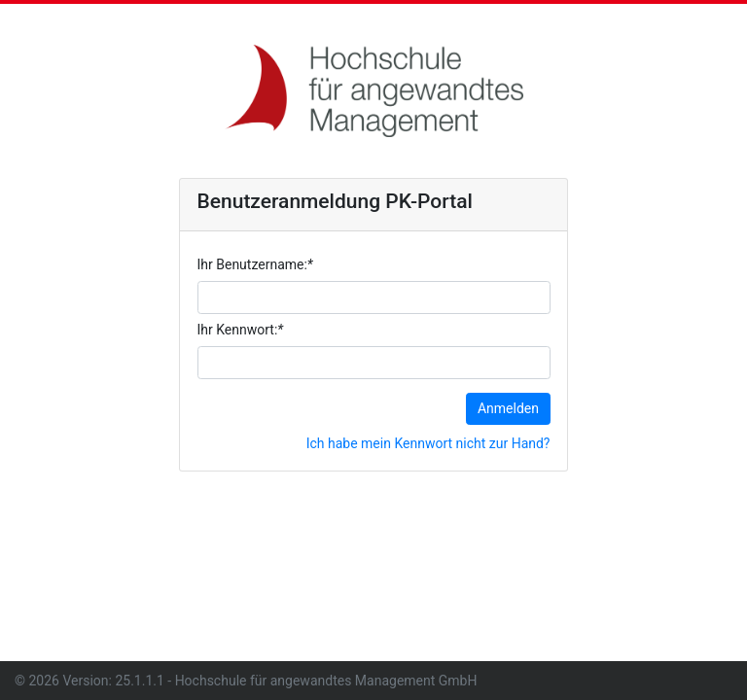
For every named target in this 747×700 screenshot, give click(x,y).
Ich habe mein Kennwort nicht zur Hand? (428, 443)
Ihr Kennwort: (241, 330)
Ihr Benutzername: (255, 264)
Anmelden (508, 408)
